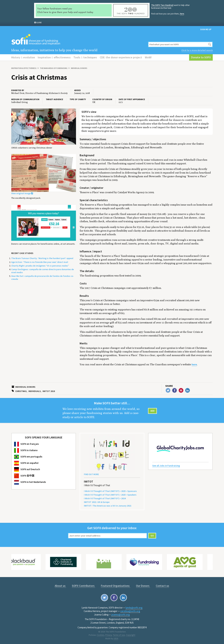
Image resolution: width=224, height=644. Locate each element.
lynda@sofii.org (134, 608)
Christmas (21, 391)
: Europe (97, 502)
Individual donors (79, 68)
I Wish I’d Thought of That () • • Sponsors (110, 491)
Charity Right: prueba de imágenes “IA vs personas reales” (40, 266)
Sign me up (206, 29)
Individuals (35, 391)
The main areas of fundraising (54, 68)
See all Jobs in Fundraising (166, 466)
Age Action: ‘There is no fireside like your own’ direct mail (40, 262)
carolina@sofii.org (130, 611)
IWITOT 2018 (49, 391)
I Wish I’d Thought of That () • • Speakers (110, 495)
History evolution (23, 57)
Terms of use (119, 635)
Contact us (162, 586)
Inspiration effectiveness (54, 57)
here (182, 14)
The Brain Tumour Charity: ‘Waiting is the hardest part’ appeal (42, 258)
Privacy (109, 635)
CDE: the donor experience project (121, 57)
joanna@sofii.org (121, 615)
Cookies (100, 635)
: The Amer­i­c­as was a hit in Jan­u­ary (108, 506)
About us (60, 586)
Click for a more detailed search (197, 50)
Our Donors (143, 586)
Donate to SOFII (201, 57)
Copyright (131, 635)
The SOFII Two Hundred (162, 5)
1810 (116, 639)
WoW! (148, 57)
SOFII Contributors (84, 586)
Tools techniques (85, 57)
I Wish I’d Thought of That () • (105, 498)
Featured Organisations (116, 586)
